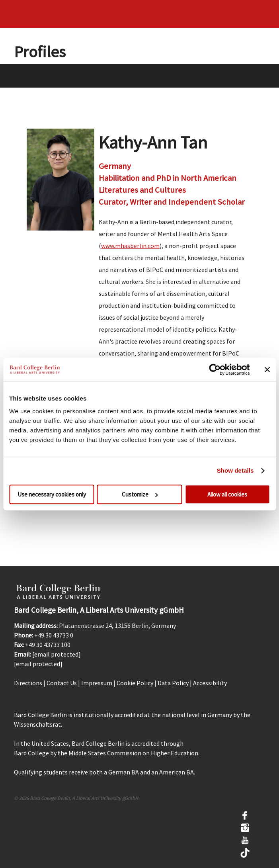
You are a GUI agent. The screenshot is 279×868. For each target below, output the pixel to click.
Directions (28, 683)
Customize (140, 494)
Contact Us (62, 683)
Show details (235, 470)
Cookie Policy (135, 683)
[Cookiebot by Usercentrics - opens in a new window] (215, 369)
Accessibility (210, 683)
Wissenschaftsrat (37, 724)
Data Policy (173, 683)
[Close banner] (267, 369)
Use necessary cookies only (52, 494)
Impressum (97, 683)
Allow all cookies (227, 494)
